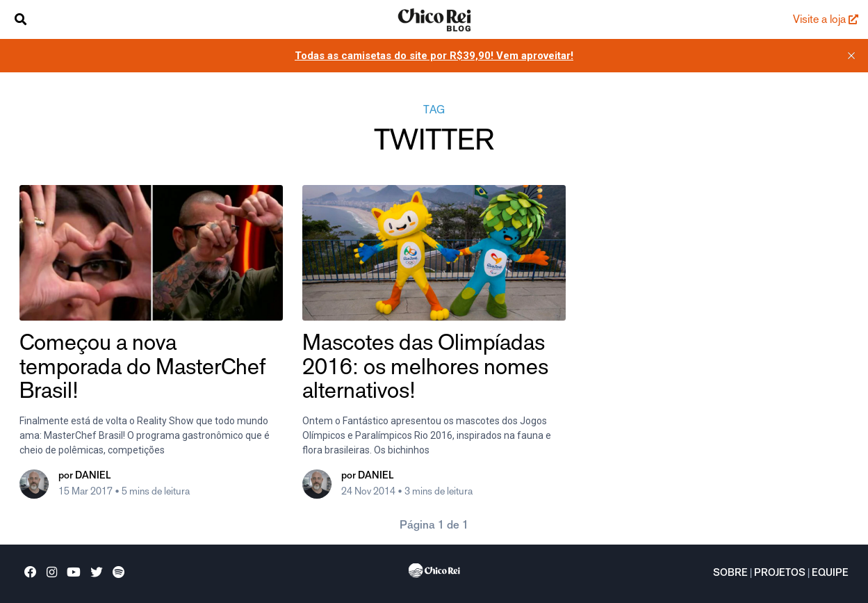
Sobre (730, 574)
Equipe (830, 574)
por (84, 476)
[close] (851, 56)
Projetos (780, 574)
